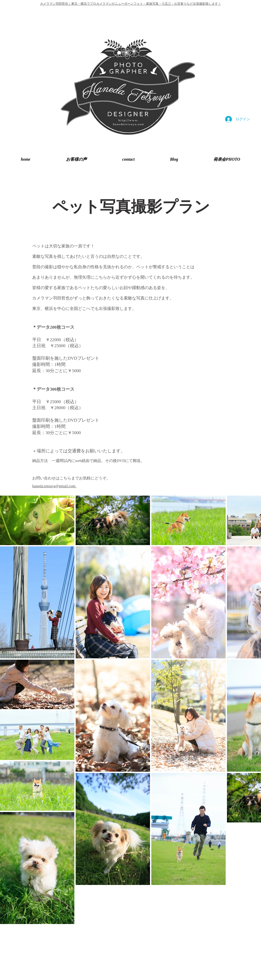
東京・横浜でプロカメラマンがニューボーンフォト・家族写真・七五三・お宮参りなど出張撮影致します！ (146, 4)
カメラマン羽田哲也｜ (56, 4)
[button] (227, 159)
